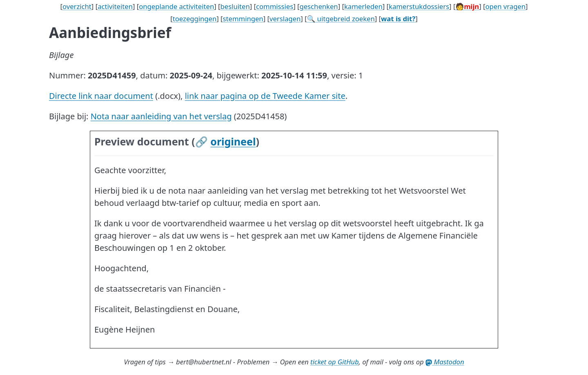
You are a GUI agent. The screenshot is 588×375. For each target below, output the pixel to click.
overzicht (77, 6)
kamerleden (363, 6)
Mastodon (445, 362)
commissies (275, 6)
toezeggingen (195, 19)
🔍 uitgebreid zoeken (341, 19)
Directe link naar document (101, 96)
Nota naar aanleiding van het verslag (161, 116)
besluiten (235, 6)
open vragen (505, 6)
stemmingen (243, 19)
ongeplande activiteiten (176, 6)
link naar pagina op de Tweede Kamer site (265, 96)
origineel (233, 141)
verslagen (285, 19)
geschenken (318, 6)
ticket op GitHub (335, 362)
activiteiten (115, 6)
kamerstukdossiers (419, 6)
